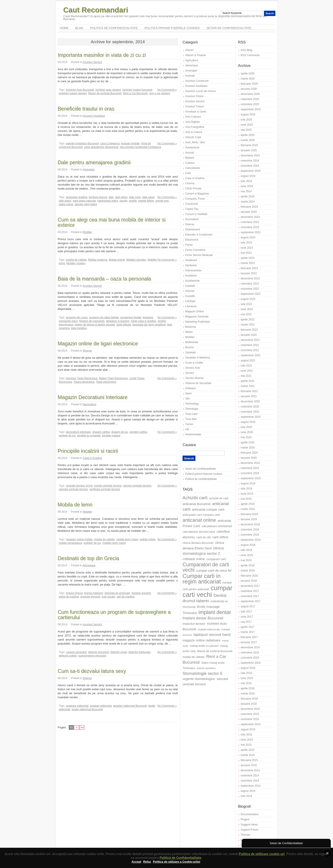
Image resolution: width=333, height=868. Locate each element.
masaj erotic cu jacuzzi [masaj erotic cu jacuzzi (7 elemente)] (204, 646)
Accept (136, 862)
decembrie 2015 (250, 709)
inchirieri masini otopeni (73, 93)
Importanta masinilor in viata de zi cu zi (102, 55)
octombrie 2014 (250, 781)
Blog (79, 28)
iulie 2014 (246, 796)
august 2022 (248, 299)
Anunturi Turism (195, 106)
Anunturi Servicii (92, 62)
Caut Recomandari (96, 10)
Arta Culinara (193, 117)
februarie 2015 (249, 760)
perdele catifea (138, 432)
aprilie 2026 (248, 74)
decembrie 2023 (250, 217)
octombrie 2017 (250, 596)
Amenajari (89, 170)
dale (111, 197)
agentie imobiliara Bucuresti (82, 143)
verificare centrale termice (105, 489)
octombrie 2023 (250, 227)
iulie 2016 (246, 673)
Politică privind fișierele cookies (172, 28)
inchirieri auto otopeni (108, 90)
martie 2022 (248, 325)
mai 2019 (246, 499)
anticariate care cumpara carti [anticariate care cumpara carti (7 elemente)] (201, 515)
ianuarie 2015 (249, 765)
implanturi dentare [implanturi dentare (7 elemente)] (194, 624)
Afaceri (189, 50)
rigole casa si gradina (143, 321)
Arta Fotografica (195, 127)
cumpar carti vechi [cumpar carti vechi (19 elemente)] (207, 591)
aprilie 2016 (248, 688)
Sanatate (191, 352)
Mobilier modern (76, 263)
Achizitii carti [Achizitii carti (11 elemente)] (195, 498)
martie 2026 (248, 79)
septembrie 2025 (251, 109)
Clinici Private (193, 188)
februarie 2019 (249, 514)
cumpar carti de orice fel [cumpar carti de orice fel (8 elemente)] (214, 571)
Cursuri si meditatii (196, 214)
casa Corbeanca (110, 143)
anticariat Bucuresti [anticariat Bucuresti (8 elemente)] (197, 504)
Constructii (192, 204)
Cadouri (190, 163)
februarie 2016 (249, 699)
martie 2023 (248, 263)
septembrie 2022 (251, 294)
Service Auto (193, 368)
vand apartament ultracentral (101, 147)
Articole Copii (193, 137)
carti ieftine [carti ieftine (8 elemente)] (220, 537)
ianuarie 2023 (249, 273)
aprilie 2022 (248, 319)
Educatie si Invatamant (199, 235)
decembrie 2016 (250, 647)
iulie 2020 (246, 427)
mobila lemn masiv (127, 539)
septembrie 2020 (251, 417)
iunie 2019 (247, 494)
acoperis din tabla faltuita (104, 317)
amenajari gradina (77, 197)
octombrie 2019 (250, 473)
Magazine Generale (197, 317)
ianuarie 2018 (249, 581)
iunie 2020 (247, 432)
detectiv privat (119, 652)
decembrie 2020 (250, 401)
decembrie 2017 (250, 586)
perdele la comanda (89, 436)
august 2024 (248, 176)
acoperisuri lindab (131, 317)
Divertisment (193, 229)
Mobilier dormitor (136, 260)
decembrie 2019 (250, 463)
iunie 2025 (247, 125)
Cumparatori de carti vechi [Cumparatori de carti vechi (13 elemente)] (206, 567)
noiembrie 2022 (250, 284)
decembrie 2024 (250, 156)
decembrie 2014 (250, 770)
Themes (245, 835)
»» (82, 727)
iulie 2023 (246, 243)
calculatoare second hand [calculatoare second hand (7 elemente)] (199, 532)
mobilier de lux (92, 543)
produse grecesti (90, 597)
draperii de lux (120, 432)
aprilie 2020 (248, 442)
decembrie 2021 (250, 340)
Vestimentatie (193, 434)
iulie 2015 (246, 735)
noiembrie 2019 (250, 468)
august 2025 (248, 115)
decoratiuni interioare (78, 432)
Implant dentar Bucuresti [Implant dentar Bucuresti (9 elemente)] (203, 618)
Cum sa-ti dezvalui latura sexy (92, 671)
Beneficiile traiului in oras (86, 109)
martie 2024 (248, 202)
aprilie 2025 (248, 135)
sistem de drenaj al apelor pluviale (95, 325)
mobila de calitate (76, 260)
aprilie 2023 (248, 258)
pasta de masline (69, 597)
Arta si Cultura (194, 132)
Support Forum (250, 830)
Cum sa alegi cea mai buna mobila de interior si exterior (112, 222)
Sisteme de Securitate (198, 383)
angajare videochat (77, 706)
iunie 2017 (247, 617)
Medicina (191, 327)
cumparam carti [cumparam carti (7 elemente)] (216, 559)
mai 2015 (246, 745)
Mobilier (87, 232)
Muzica (189, 347)
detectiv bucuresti (98, 652)
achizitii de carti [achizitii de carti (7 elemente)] (219, 498)
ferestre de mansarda (92, 321)
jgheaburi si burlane (118, 321)
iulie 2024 (246, 181)
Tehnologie (192, 409)
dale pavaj (148, 197)
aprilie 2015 (248, 750)
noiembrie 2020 (250, 407)
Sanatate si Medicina (198, 358)
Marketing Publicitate (198, 322)
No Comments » (167, 90)
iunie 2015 (247, 740)
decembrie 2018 (250, 524)
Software (190, 388)
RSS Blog (246, 50)
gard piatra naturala (84, 201)
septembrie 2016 (251, 663)
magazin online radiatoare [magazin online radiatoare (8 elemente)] (201, 640)
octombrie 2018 (250, 535)
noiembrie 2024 (250, 161)
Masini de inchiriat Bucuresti (105, 93)
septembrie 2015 (251, 724)
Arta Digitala (192, 122)
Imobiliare (191, 276)
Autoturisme (192, 147)
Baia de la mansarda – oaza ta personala (104, 279)
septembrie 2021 (251, 355)
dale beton (121, 197)
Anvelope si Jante (196, 112)
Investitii (190, 296)
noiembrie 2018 (250, 530)
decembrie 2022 (250, 278)
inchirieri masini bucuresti (137, 90)
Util (187, 429)
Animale (190, 76)
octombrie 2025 (250, 104)
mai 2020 (246, 437)
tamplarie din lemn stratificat (149, 325)
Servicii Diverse (194, 378)
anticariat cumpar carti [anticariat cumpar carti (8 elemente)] (208, 510)
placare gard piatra (86, 204)
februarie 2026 (249, 84)
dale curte (135, 197)
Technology (192, 404)
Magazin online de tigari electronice (98, 344)
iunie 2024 (247, 186)
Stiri (188, 399)
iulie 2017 (246, 612)
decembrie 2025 (250, 94)
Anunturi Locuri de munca (200, 91)
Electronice (192, 240)
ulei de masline (126, 597)
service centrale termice (137, 486)
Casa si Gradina (92, 458)
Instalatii (190, 286)
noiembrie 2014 (250, 776)
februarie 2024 (249, 207)
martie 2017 (248, 632)
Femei (189, 245)
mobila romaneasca (70, 543)
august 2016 (248, 668)
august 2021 (248, 360)
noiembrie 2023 (250, 222)
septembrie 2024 (251, 171)
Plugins (245, 819)
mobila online (147, 539)
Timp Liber (191, 414)
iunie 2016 (247, 678)
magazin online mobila (79, 539)
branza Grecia (74, 593)
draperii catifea (101, 432)
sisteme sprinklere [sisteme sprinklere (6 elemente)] (206, 668)
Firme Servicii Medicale (199, 255)
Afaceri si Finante (196, 55)
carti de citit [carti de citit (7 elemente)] (203, 537)
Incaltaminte (192, 281)
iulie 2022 (246, 304)
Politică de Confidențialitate (180, 858)
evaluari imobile (130, 143)
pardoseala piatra (108, 201)
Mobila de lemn (75, 505)
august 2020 (248, 422)
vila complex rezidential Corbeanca (140, 147)
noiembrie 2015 (250, 714)
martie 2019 (248, 509)
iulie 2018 (246, 550)
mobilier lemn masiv (114, 543)
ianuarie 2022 (249, 335)
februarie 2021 (249, 391)
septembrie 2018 (251, 540)
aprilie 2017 (248, 627)
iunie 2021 (247, 371)
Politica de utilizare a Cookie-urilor (177, 862)
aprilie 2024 (248, 197)
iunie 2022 (247, 309)
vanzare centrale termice (73, 489)
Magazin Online (194, 311)
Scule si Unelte (194, 363)
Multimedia (192, 342)
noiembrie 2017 (250, 591)
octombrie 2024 (250, 166)
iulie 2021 (246, 366)
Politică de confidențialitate (114, 28)
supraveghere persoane (92, 656)
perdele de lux (67, 436)
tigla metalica (79, 328)
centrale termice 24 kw (79, 486)
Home (64, 28)
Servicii (190, 373)
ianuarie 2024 (249, 212)
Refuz (147, 862)
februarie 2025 (249, 145)
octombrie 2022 (250, 289)
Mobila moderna (98, 260)
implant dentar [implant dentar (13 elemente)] (215, 612)
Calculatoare (193, 168)
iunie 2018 (247, 555)
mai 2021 (246, 376)
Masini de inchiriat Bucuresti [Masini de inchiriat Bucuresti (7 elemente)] (215, 651)
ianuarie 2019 (249, 519)
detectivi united (68, 656)
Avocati (190, 153)
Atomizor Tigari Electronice (82, 378)
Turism (189, 424)
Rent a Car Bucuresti (135, 93)
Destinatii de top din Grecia (88, 558)
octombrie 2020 (250, 412)
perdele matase (111, 436)
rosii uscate (109, 597)
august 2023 (248, 237)
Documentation (250, 814)
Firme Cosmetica (195, 250)
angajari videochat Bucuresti (130, 706)
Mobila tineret (117, 260)
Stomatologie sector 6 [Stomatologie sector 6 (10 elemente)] (202, 673)
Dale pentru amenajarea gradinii (94, 162)
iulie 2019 (246, 489)
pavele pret (162, 201)
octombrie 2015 (250, 719)
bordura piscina (98, 197)
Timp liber (191, 419)
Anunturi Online (194, 96)
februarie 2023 (249, 268)
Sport (188, 393)
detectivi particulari (139, 652)
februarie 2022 (249, 330)
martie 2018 (248, 571)
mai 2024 (246, 191)
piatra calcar (66, 204)
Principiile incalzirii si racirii (88, 451)
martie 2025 (248, 140)
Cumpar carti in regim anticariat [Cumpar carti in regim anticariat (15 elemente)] (202, 579)
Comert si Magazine (197, 194)
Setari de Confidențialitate (229, 28)
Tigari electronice (106, 382)
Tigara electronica (84, 382)
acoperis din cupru (77, 317)
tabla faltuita (124, 325)
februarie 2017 (249, 637)
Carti (188, 173)
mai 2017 (246, 622)
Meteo (189, 332)
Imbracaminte (193, 270)
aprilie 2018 (248, 565)
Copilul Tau (192, 209)
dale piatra (65, 201)
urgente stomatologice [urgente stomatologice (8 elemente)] (199, 679)
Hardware (191, 265)
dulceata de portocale (117, 593)
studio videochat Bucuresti (87, 709)
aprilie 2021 (248, 381)
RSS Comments (250, 55)
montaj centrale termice (108, 486)
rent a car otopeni (159, 93)
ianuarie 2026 (249, 89)
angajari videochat (101, 706)
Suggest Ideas (249, 825)
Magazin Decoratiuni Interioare (92, 397)
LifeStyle (190, 301)
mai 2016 (246, 683)
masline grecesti (141, 593)
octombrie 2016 (250, 658)
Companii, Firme (195, 199)
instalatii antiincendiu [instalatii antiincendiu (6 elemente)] (209, 629)
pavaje (123, 201)
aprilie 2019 (248, 504)
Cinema (190, 183)
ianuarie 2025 (249, 150)
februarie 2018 (249, 576)
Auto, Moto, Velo (195, 142)
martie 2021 (248, 386)
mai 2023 (246, 253)
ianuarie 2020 (249, 458)
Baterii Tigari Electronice (113, 378)
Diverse (87, 351)
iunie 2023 (247, 248)
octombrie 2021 (250, 350)
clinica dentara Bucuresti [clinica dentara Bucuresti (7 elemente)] (198, 543)
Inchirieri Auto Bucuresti (80, 90)
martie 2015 (248, 755)
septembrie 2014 (251, 786)
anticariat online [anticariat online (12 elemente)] (199, 520)
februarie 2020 (249, 453)
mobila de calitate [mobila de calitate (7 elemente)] (194, 657)
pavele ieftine (146, 201)
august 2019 (248, 483)
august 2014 (248, 791)
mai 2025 (246, 130)
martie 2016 (248, 694)
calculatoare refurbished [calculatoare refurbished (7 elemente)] (217, 526)
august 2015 (248, 729)
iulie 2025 (246, 120)
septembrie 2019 (251, 478)
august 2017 (248, 606)
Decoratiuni (90, 404)
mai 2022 (246, 314)
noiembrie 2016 (250, 653)
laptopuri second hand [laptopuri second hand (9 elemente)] (212, 635)
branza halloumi (94, 593)
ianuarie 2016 (249, 704)
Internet (190, 291)
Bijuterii (190, 158)
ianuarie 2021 (249, 396)
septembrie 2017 (251, 601)
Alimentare (89, 565)
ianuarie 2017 (249, 642)
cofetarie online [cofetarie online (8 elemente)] (194, 559)
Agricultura (192, 60)
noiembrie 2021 (250, 345)
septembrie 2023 (251, 232)
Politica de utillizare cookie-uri (262, 854)
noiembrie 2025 (250, 99)
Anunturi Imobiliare (94, 116)
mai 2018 (246, 560)
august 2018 (248, 545)
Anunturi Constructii (197, 81)
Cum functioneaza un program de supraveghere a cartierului (114, 615)
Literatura (191, 306)
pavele (133, 201)
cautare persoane (76, 652)
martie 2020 (248, 448)
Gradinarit (191, 260)
